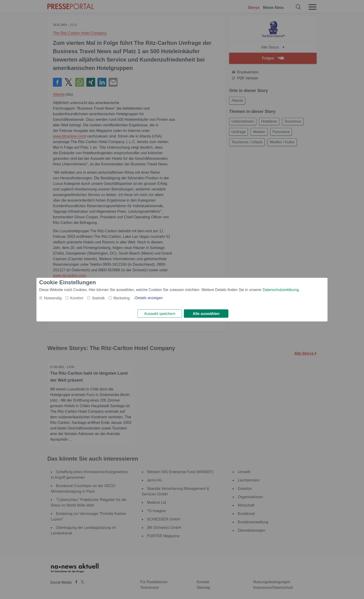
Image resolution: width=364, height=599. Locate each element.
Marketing (121, 298)
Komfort (77, 298)
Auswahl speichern (160, 314)
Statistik (98, 298)
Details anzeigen (149, 297)
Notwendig (53, 298)
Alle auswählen (206, 314)
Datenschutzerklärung (281, 289)
